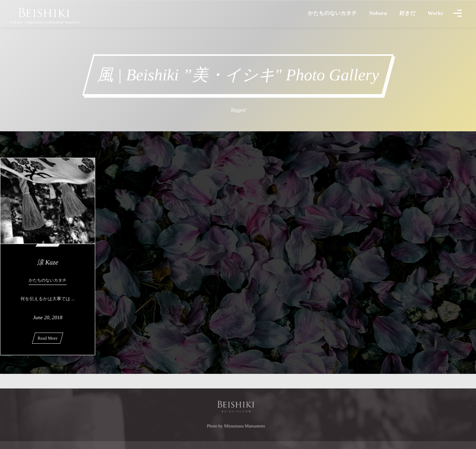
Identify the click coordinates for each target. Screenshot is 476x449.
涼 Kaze (48, 262)
